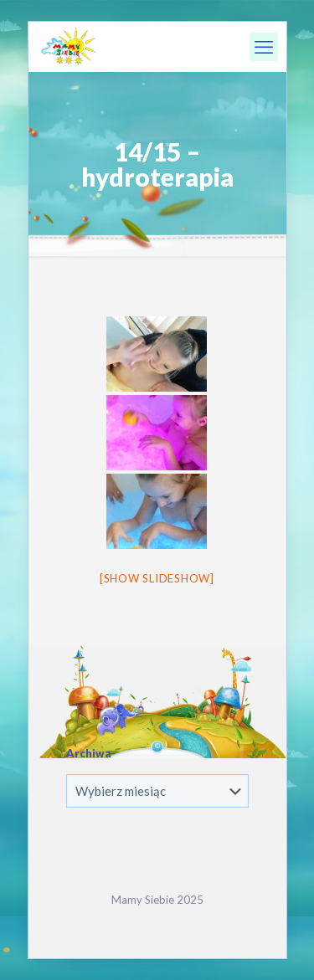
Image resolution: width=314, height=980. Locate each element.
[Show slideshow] (157, 578)
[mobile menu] (264, 47)
